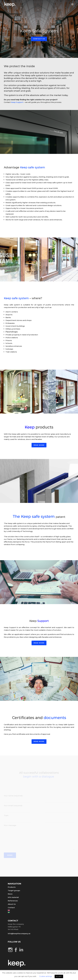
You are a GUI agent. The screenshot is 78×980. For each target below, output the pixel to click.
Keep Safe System (39, 31)
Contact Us (39, 39)
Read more (39, 445)
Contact (11, 908)
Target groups (14, 891)
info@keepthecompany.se (19, 934)
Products (12, 887)
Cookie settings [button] (46, 976)
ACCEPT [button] (59, 976)
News (10, 894)
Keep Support (17, 102)
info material (13, 897)
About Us (12, 904)
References (13, 901)
